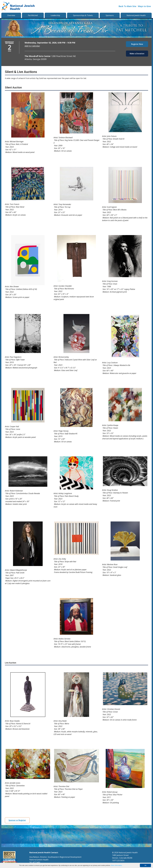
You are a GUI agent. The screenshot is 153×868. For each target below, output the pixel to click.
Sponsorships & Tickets (83, 15)
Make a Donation (137, 54)
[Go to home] (18, 6)
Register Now (137, 44)
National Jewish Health (136, 15)
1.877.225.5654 (118, 861)
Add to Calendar (32, 46)
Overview (11, 15)
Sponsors (110, 15)
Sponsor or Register (17, 820)
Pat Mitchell (33, 15)
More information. (117, 865)
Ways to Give (144, 6)
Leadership (55, 15)
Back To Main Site (127, 6)
